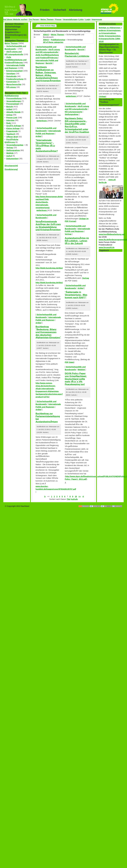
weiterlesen (42, 121)
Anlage (103, 96)
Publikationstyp (12, 96)
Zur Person (34, 19)
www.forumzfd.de (107, 247)
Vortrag (10, 148)
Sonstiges (11, 74)
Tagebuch (11, 134)
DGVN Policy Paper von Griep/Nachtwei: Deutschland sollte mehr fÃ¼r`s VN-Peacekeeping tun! (76, 379)
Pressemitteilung (14, 98)
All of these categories (53, 42)
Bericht (10, 107)
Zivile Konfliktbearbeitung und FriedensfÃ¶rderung (16, 60)
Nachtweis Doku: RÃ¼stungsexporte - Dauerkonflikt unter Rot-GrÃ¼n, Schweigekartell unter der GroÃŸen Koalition (77, 125)
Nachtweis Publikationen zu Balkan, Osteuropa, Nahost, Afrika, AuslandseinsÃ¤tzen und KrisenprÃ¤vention (48, 74)
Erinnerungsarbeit (14, 71)
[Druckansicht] (11, 166)
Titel (69, 499)
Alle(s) (46, 35)
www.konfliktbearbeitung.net (112, 234)
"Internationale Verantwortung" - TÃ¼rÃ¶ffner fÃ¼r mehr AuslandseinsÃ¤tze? (47, 146)
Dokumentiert (12, 159)
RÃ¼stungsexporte (73, 112)
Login (88, 19)
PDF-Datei (69, 362)
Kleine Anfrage (13, 128)
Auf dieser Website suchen (15, 19)
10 (76, 496)
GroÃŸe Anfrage (14, 126)
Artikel (9, 109)
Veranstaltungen (70, 19)
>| (83, 496)
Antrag (9, 115)
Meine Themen (47, 19)
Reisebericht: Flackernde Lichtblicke (77, 55)
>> (80, 496)
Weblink (10, 153)
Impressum (97, 19)
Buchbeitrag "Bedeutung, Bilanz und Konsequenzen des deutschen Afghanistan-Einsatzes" (48, 332)
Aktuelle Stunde (13, 112)
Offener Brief (12, 137)
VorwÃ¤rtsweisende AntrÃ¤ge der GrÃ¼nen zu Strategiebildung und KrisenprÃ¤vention (48, 226)
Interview (10, 120)
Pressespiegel (13, 104)
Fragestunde (12, 131)
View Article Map (48, 26)
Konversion (12, 82)
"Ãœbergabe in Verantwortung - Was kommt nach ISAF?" (76, 295)
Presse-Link (12, 118)
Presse (58, 19)
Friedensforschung (15, 79)
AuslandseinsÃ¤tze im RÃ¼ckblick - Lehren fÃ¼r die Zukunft (77, 241)
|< (45, 496)
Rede (9, 123)
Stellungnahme (13, 150)
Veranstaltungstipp (15, 145)
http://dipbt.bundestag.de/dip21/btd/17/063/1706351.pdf (60, 268)
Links (81, 19)
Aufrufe (74, 499)
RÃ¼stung (11, 87)
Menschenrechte (14, 84)
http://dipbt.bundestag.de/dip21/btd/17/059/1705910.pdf (60, 283)
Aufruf (9, 156)
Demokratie (11, 76)
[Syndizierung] (11, 169)
